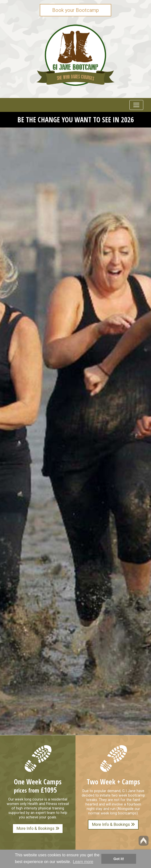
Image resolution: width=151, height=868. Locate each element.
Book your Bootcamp (75, 10)
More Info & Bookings (38, 828)
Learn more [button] (83, 862)
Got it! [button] (119, 859)
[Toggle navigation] (136, 105)
